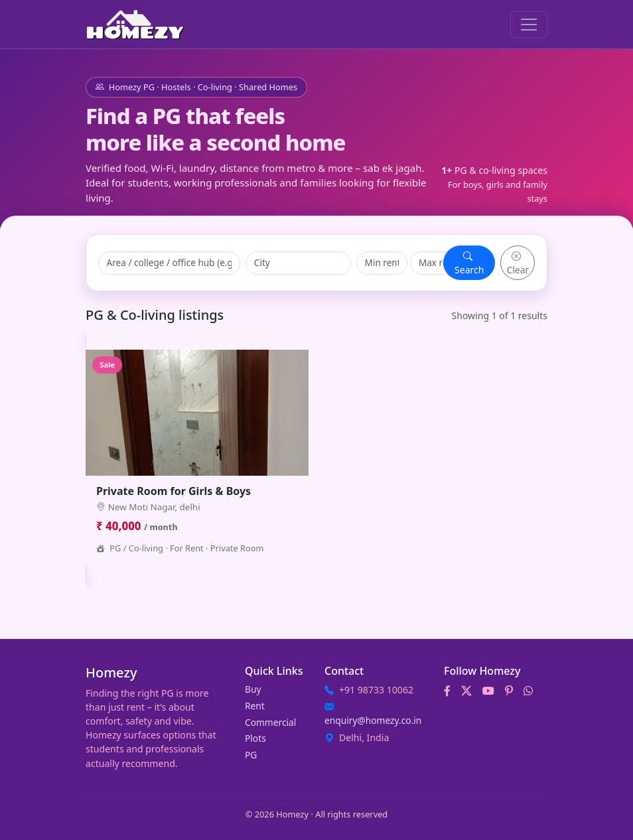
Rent (255, 706)
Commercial (270, 722)
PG (251, 755)
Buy (253, 689)
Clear (518, 263)
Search (469, 263)
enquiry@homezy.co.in (373, 720)
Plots (255, 738)
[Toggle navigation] (529, 25)
